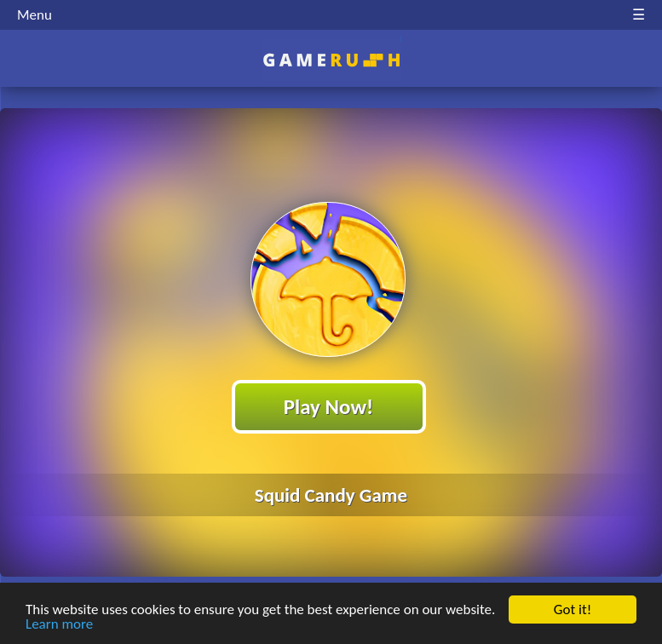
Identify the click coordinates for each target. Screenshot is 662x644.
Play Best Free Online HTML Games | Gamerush (331, 60)
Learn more (59, 625)
